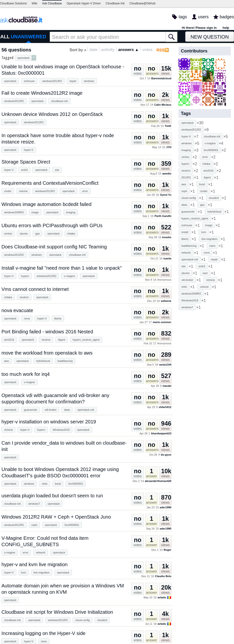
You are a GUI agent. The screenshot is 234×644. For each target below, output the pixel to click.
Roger (167, 550)
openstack (10, 81)
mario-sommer (162, 322)
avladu (162, 597)
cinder (8, 191)
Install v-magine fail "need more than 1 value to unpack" (62, 268)
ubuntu (24, 234)
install (185, 232)
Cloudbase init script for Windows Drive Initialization (57, 612)
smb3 (24, 170)
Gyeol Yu (166, 195)
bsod (58, 484)
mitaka (71, 234)
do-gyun (166, 455)
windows (89, 81)
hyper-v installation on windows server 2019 (49, 422)
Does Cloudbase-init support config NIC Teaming (54, 247)
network (41, 552)
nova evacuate (17, 310)
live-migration (42, 572)
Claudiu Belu (163, 576)
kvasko (167, 237)
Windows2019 (61, 430)
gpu (38, 234)
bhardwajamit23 (161, 433)
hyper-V (29, 150)
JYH (169, 147)
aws (7, 361)
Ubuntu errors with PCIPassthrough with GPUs (52, 225)
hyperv (25, 276)
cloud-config (83, 620)
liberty (58, 318)
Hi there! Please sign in (199, 28)
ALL (5, 37)
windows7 (34, 504)
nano (44, 641)
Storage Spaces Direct (26, 162)
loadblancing (65, 361)
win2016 (9, 340)
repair (73, 81)
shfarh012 (165, 407)
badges (227, 17)
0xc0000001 (76, 484)
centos (8, 234)
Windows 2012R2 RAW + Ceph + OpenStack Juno (56, 517)
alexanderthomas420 (158, 481)
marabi (167, 386)
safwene (166, 301)
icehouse (29, 81)
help (226, 28)
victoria (8, 430)
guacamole (30, 410)
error (85, 191)
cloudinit (102, 620)
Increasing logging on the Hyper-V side (44, 633)
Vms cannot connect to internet (35, 289)
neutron (24, 297)
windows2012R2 (52, 81)
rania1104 (165, 365)
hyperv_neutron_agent (86, 340)
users (203, 17)
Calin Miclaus (163, 105)
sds (57, 170)
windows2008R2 (14, 212)
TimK (168, 126)
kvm (24, 572)
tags (183, 17)
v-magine (69, 276)
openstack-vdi (86, 410)
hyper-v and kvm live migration (34, 564)
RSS (161, 50)
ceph (34, 525)
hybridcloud (43, 361)
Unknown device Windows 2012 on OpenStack (52, 114)
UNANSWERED (29, 37)
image (35, 212)
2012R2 (186, 177)
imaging (71, 212)
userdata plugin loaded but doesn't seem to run (52, 496)
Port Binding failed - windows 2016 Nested (47, 332)
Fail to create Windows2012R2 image (42, 93)
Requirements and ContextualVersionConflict (50, 183)
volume (23, 191)
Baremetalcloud (161, 78)
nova (27, 318)
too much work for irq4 (26, 374)
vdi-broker (51, 410)
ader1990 (166, 507)
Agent (62, 340)
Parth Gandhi (163, 216)
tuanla (167, 258)
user (205, 273)
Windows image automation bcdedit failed (46, 204)
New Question (210, 37)
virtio (44, 484)
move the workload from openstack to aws (47, 353)
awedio (167, 174)
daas (67, 410)
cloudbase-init (59, 101)
